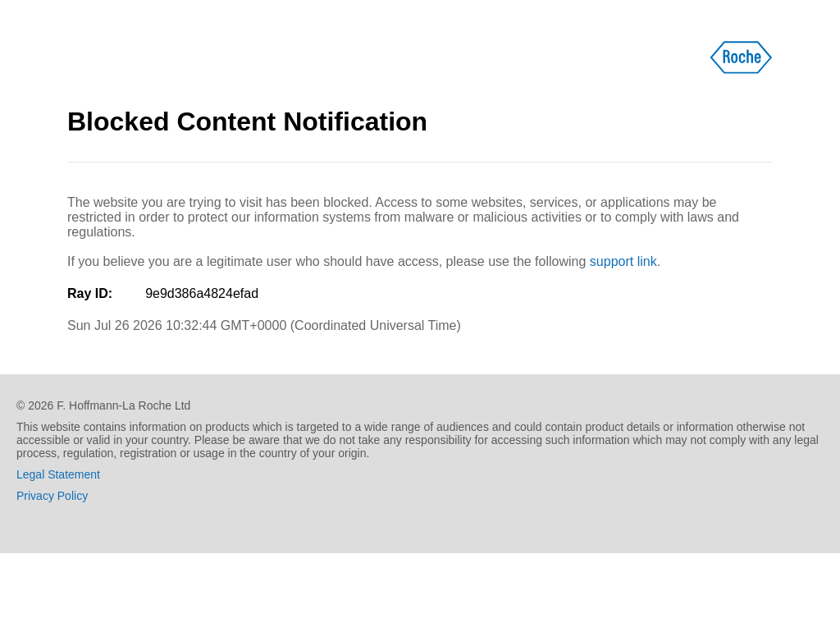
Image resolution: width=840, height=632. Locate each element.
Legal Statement (58, 474)
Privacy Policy (52, 496)
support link (623, 261)
